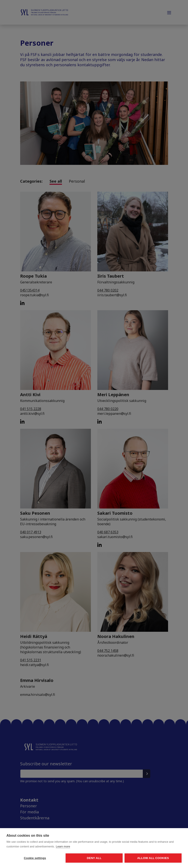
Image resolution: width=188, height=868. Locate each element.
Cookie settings (31, 858)
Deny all (83, 858)
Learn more (63, 847)
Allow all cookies (135, 858)
